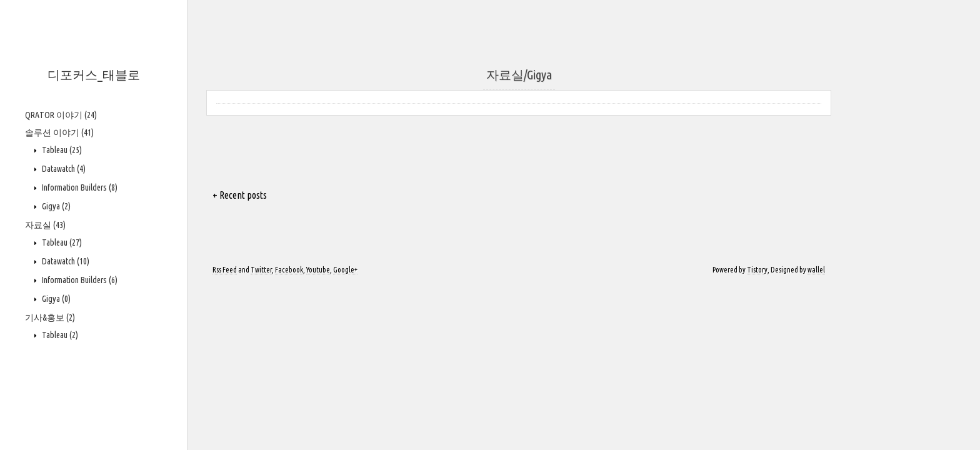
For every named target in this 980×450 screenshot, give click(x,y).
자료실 (45, 225)
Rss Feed (225, 270)
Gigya (55, 206)
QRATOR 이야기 (61, 115)
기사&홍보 (50, 317)
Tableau (61, 150)
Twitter (261, 270)
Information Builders (79, 187)
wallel (816, 270)
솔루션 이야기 (59, 132)
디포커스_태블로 (94, 75)
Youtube (318, 270)
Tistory (757, 270)
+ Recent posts (240, 195)
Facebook (289, 270)
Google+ (345, 270)
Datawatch (63, 169)
